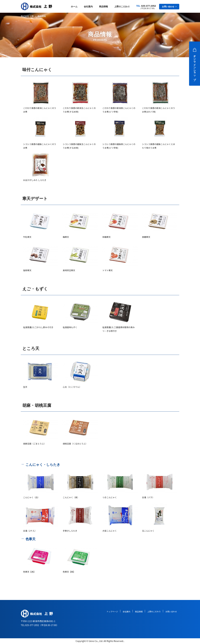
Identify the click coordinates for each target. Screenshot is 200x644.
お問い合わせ (168, 7)
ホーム (74, 7)
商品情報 (103, 7)
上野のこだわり (122, 7)
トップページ (112, 611)
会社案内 (88, 7)
